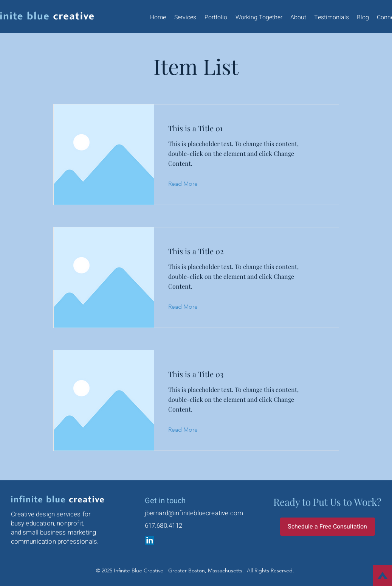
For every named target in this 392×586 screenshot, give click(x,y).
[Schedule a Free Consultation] (328, 527)
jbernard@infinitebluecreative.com (194, 513)
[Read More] (189, 184)
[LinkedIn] (150, 540)
